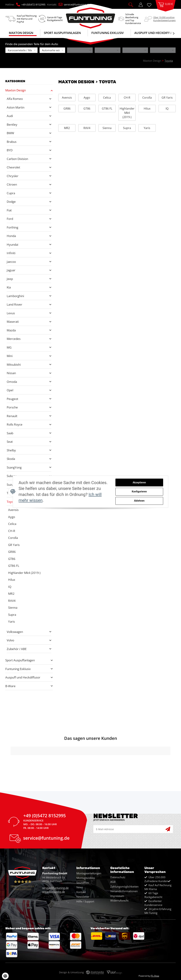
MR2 (67, 128)
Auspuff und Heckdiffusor (23, 677)
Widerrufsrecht (119, 900)
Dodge (11, 202)
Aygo (87, 98)
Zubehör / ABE (17, 649)
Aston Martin (16, 107)
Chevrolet (13, 167)
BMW (10, 133)
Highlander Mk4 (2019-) (127, 113)
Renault (12, 416)
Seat (10, 442)
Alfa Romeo (15, 99)
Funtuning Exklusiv (18, 669)
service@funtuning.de (74, 5)
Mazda (11, 330)
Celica (107, 98)
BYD (10, 150)
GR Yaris (167, 98)
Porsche (12, 407)
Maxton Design (16, 90)
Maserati (13, 322)
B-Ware (10, 686)
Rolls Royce (15, 424)
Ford (10, 219)
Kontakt (81, 892)
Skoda (11, 459)
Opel (10, 390)
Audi (10, 116)
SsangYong (14, 467)
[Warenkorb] (166, 8)
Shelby (11, 450)
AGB (113, 882)
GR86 (67, 109)
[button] (131, 4)
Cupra (11, 193)
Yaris (147, 128)
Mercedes (14, 339)
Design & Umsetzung (71, 972)
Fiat (9, 210)
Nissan (11, 373)
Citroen (12, 184)
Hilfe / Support (85, 901)
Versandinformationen (124, 891)
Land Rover (14, 304)
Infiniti (11, 253)
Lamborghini (15, 296)
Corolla (147, 98)
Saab (10, 433)
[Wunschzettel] (150, 5)
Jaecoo (11, 262)
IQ (167, 109)
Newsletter (83, 897)
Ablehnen (139, 501)
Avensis (67, 98)
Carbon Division (17, 159)
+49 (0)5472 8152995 (31, 5)
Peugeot (12, 399)
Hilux (147, 109)
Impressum (117, 896)
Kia (9, 287)
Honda (11, 236)
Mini (10, 356)
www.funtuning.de (54, 892)
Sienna (107, 128)
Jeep (10, 279)
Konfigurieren (139, 492)
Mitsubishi (14, 365)
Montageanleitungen (89, 873)
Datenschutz (118, 877)
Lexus (11, 313)
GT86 (87, 109)
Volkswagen (15, 632)
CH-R (127, 98)
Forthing (12, 227)
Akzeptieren (139, 482)
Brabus (12, 142)
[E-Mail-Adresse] (129, 829)
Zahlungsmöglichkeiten (124, 887)
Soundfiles (83, 883)
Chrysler (13, 176)
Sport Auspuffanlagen (20, 660)
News (80, 887)
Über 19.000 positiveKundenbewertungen (164, 19)
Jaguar (11, 270)
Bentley (12, 125)
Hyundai (12, 245)
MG (9, 347)
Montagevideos (86, 878)
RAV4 (87, 128)
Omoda (12, 382)
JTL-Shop (155, 976)
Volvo (10, 640)
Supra (127, 128)
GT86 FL (107, 109)
